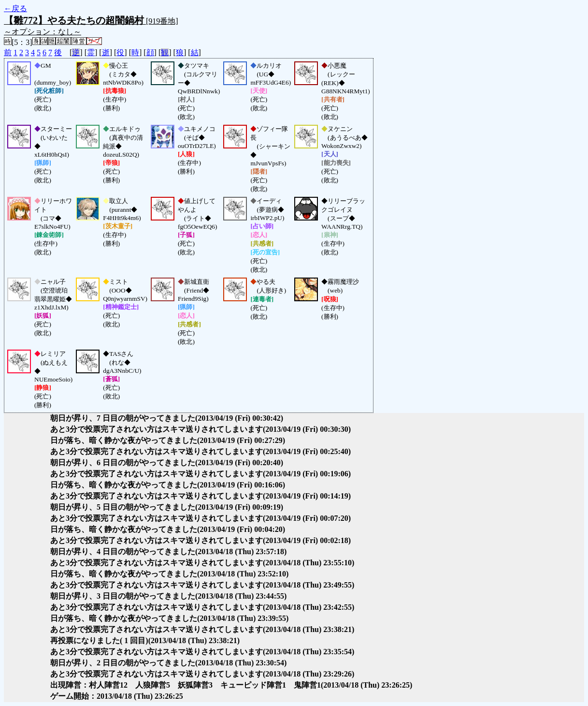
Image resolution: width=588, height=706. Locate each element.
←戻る (15, 8)
